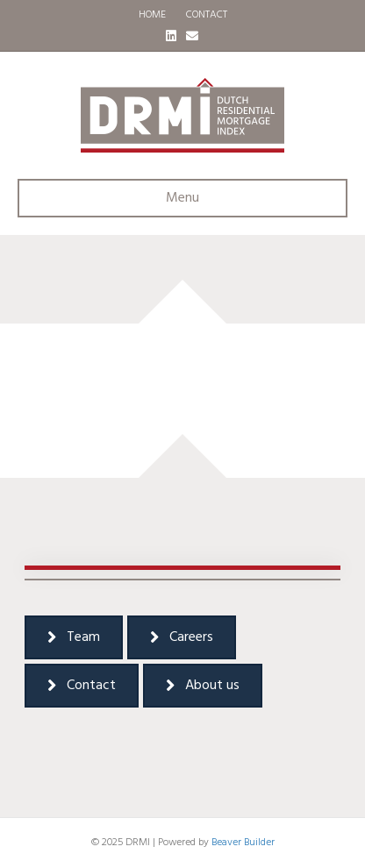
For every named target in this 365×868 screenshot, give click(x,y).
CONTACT (207, 15)
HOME (152, 15)
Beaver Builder (243, 843)
